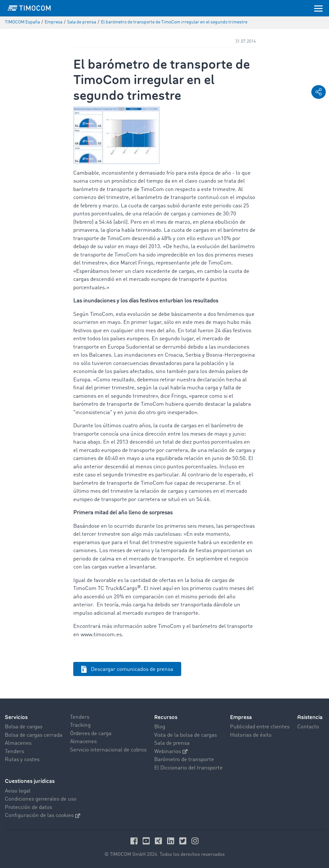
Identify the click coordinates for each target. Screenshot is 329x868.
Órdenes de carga (91, 734)
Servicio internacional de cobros (108, 750)
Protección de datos (28, 807)
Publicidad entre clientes (260, 727)
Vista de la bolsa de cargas (186, 735)
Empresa (241, 717)
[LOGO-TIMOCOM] (29, 8)
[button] (319, 92)
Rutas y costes (22, 760)
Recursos (166, 717)
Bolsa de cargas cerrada (34, 735)
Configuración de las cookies (43, 816)
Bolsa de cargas (24, 727)
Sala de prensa (172, 743)
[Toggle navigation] (318, 8)
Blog (160, 727)
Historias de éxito (251, 735)
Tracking (80, 725)
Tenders (14, 752)
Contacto (308, 727)
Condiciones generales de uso (41, 799)
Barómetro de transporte (184, 760)
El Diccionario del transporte (188, 768)
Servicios (16, 717)
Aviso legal (18, 791)
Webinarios (171, 752)
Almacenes (18, 743)
